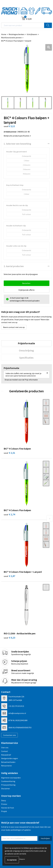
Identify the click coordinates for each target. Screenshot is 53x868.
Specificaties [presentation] (26, 358)
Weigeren (22, 859)
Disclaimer (6, 789)
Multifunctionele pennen (11, 38)
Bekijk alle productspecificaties (17, 136)
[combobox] (23, 25)
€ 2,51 (9, 453)
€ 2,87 (9, 576)
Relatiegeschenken (17, 34)
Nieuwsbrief (6, 755)
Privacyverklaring (8, 785)
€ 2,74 (9, 514)
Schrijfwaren (32, 34)
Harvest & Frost (8, 808)
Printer (4, 804)
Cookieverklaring (8, 781)
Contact (5, 751)
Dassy (4, 800)
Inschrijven (45, 838)
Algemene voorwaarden (11, 778)
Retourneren (6, 766)
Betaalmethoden (8, 762)
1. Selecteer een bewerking (17, 144)
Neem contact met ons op (14, 327)
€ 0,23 (9, 638)
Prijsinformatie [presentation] (26, 343)
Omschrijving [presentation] (26, 350)
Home (4, 34)
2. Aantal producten (14, 266)
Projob (4, 811)
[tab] (26, 343)
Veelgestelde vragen (10, 758)
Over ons (5, 748)
